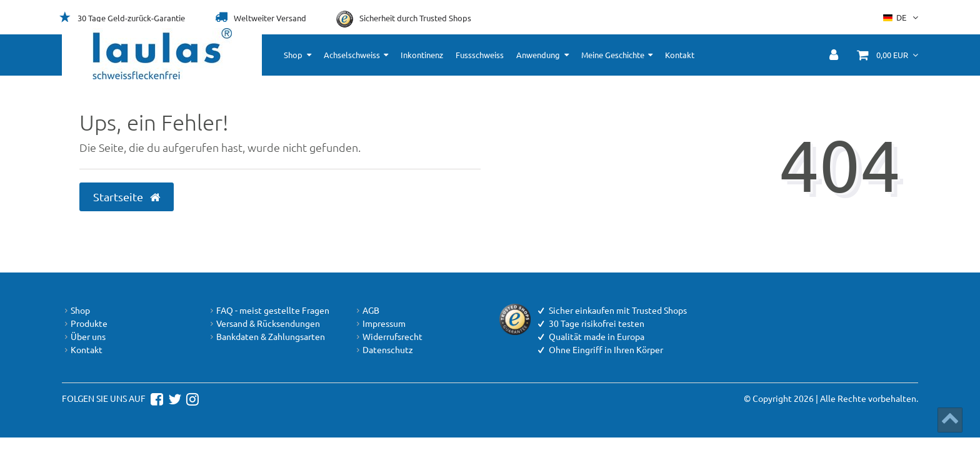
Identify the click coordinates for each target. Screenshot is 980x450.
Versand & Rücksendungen (264, 323)
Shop (293, 55)
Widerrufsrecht (388, 337)
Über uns (84, 337)
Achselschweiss (352, 55)
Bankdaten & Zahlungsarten (266, 337)
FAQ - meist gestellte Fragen (268, 310)
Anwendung (538, 55)
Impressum (380, 323)
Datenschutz (383, 350)
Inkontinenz (422, 55)
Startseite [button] (127, 197)
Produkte (85, 323)
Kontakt (680, 55)
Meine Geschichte (613, 55)
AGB (367, 310)
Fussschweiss (480, 55)
